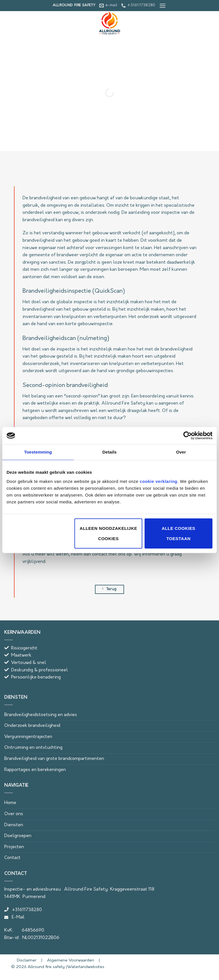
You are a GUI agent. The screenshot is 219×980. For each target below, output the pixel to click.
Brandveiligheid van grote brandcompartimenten (54, 759)
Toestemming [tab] (38, 452)
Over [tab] (181, 452)
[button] (163, 6)
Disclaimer (21, 960)
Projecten (14, 847)
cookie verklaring (159, 481)
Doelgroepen (18, 836)
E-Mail (14, 918)
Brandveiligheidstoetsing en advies (41, 715)
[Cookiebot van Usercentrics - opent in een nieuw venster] (187, 436)
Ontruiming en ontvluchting (33, 748)
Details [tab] (109, 452)
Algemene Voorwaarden (70, 960)
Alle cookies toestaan (179, 533)
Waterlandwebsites (86, 967)
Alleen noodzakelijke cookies (108, 533)
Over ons (14, 814)
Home (10, 803)
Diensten (14, 825)
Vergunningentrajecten (28, 737)
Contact (12, 858)
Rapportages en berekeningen (35, 770)
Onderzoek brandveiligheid (32, 726)
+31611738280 (23, 910)
